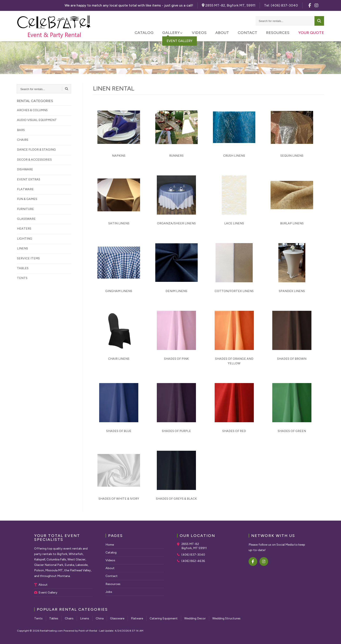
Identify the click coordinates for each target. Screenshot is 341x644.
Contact (247, 33)
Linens (85, 618)
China (100, 618)
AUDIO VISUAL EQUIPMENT (37, 120)
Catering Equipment (164, 618)
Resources (278, 33)
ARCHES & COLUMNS (32, 110)
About (222, 33)
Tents (38, 618)
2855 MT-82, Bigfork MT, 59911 (229, 5)
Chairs (69, 618)
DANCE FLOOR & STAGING (36, 150)
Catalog (144, 33)
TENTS (22, 278)
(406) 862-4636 (193, 561)
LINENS (23, 248)
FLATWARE (25, 189)
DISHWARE (25, 169)
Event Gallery (46, 593)
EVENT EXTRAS (29, 179)
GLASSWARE (26, 219)
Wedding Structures (226, 618)
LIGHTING (25, 239)
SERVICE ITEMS (28, 258)
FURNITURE (25, 209)
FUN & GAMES (27, 199)
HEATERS (24, 229)
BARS (21, 130)
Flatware (137, 618)
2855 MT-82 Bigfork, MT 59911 (194, 546)
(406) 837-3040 (193, 555)
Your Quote (311, 33)
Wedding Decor (195, 618)
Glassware (117, 618)
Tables (54, 618)
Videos (199, 33)
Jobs (109, 592)
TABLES (23, 268)
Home (110, 545)
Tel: (281, 5)
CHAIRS (23, 140)
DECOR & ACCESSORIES (34, 160)
